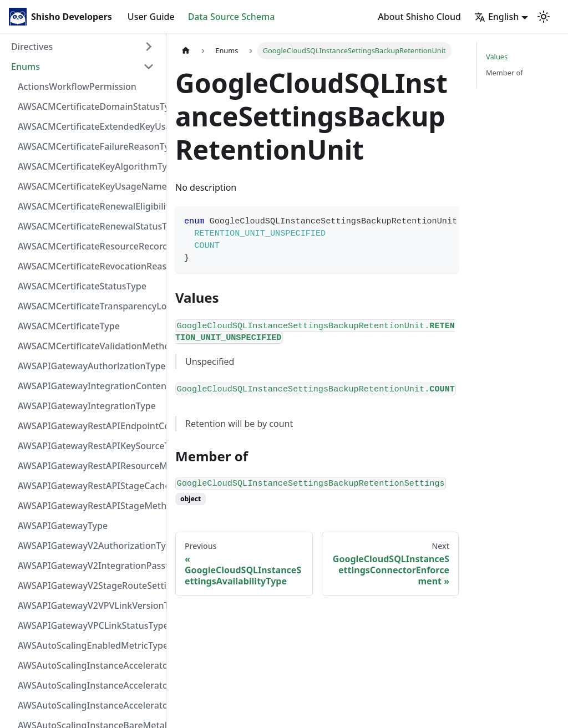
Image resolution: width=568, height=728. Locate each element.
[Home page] (186, 51)
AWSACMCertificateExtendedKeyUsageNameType (89, 126)
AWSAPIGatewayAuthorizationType (89, 366)
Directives (32, 47)
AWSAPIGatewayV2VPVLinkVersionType (89, 605)
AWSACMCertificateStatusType (82, 286)
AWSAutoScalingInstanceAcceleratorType (89, 705)
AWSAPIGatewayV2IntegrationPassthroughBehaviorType (89, 566)
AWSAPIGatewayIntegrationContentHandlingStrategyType (89, 386)
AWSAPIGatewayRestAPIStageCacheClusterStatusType (89, 486)
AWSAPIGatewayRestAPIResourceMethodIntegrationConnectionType (89, 466)
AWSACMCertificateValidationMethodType (89, 346)
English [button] (496, 17)
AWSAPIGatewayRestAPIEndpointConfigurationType (89, 426)
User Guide (151, 17)
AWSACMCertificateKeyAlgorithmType (89, 166)
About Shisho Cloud (419, 17)
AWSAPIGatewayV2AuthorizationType (89, 546)
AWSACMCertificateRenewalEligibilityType (89, 206)
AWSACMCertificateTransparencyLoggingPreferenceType (89, 306)
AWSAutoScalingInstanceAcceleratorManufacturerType (89, 665)
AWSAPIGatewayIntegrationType (87, 406)
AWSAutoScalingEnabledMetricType (89, 645)
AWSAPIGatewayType (63, 526)
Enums (26, 67)
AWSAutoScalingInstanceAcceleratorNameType (89, 685)
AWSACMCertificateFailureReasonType (89, 146)
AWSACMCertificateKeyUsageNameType (89, 186)
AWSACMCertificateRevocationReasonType (89, 266)
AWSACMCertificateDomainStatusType (89, 106)
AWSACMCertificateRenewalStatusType (89, 226)
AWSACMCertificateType (69, 326)
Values (497, 57)
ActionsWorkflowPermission (77, 86)
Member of (504, 73)
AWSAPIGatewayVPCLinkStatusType (89, 625)
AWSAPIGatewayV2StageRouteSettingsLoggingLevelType (89, 586)
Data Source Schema (232, 17)
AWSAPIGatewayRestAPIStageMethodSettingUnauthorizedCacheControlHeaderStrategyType (89, 506)
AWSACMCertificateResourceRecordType (89, 246)
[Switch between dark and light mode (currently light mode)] (544, 17)
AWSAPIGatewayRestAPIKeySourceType (89, 446)
